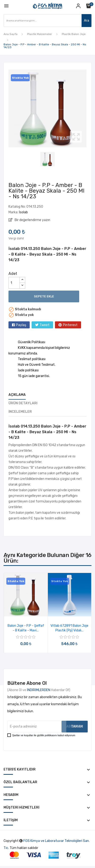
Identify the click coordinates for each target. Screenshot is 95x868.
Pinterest (70, 325)
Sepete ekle (44, 296)
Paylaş (21, 325)
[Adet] (14, 283)
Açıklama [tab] (17, 395)
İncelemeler (20, 412)
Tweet (45, 325)
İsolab (23, 212)
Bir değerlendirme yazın (32, 220)
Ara (87, 21)
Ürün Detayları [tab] (23, 403)
